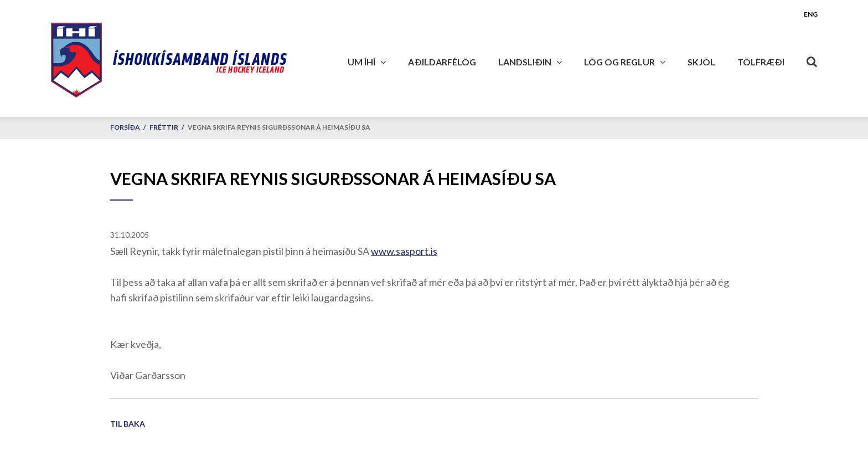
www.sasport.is (404, 251)
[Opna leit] (812, 59)
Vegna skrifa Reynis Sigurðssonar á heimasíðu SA (279, 127)
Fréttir (164, 127)
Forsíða (125, 127)
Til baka (128, 424)
